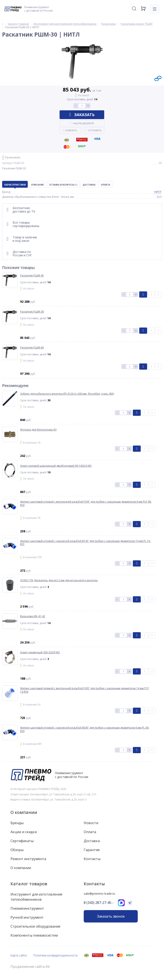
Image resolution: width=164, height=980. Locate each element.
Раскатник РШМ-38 (32, 312)
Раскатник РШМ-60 (32, 348)
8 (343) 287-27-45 (97, 903)
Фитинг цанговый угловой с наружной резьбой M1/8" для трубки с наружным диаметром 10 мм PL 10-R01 (85, 543)
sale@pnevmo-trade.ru (99, 894)
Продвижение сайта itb (30, 967)
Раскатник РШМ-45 (32, 276)
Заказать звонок (111, 916)
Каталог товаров (29, 884)
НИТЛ (158, 192)
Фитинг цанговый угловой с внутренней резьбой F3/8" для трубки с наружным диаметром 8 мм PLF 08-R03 (86, 503)
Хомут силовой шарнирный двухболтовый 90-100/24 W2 (56, 466)
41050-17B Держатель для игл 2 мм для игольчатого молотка (59, 580)
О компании (24, 812)
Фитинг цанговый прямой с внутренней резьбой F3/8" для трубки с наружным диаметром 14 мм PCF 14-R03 (84, 690)
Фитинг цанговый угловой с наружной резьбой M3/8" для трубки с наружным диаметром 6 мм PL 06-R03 (85, 729)
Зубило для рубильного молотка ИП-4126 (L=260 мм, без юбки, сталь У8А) (67, 394)
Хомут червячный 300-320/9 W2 (40, 652)
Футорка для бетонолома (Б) (38, 430)
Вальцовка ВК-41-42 (33, 616)
